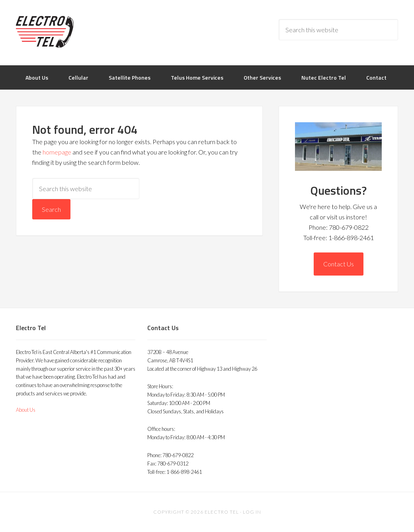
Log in (252, 512)
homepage (57, 152)
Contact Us (339, 264)
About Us (26, 410)
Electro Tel (80, 32)
